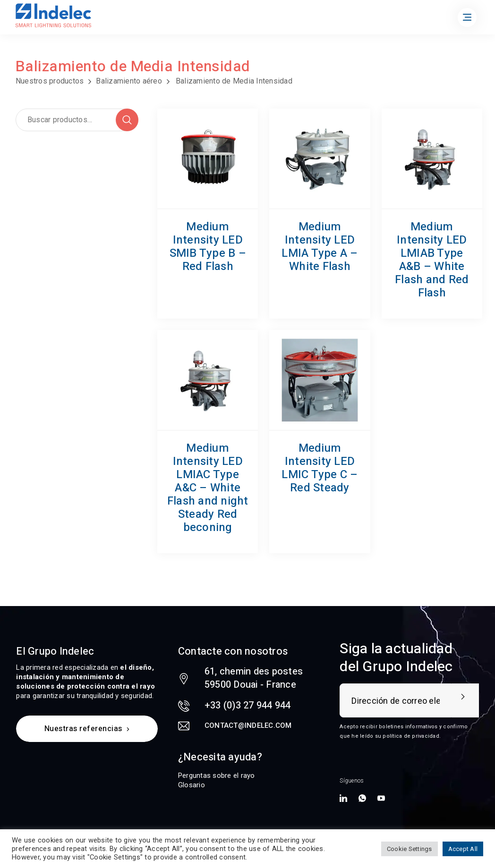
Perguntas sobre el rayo (217, 775)
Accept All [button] (463, 849)
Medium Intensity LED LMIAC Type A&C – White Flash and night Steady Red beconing (208, 488)
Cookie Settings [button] (410, 849)
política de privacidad (411, 736)
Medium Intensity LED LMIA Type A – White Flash (320, 247)
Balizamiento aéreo (129, 81)
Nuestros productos (50, 81)
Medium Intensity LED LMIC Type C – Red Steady (320, 468)
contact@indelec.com (248, 725)
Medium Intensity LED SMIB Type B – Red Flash (208, 247)
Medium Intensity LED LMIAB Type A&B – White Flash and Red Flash (432, 260)
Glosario (192, 785)
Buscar (127, 120)
